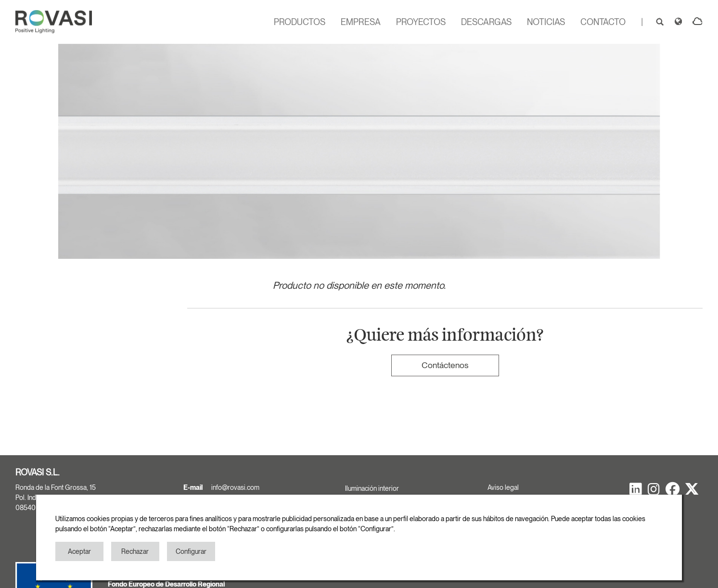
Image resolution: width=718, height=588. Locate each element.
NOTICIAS (546, 22)
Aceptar (79, 551)
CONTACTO (603, 22)
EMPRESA (361, 22)
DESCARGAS (486, 22)
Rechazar (135, 551)
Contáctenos (445, 365)
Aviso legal (503, 487)
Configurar (191, 551)
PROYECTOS (421, 22)
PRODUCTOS (300, 22)
